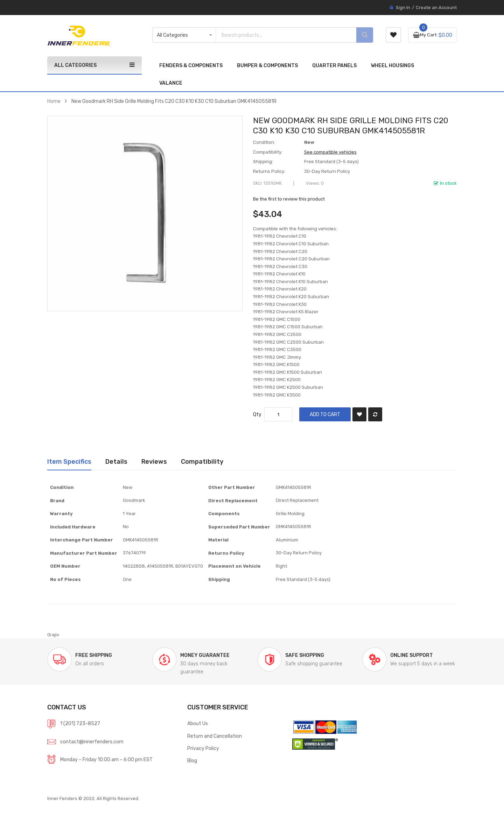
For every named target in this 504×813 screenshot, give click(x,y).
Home (54, 101)
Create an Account (436, 8)
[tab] (69, 462)
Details (116, 461)
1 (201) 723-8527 (80, 723)
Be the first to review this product (289, 199)
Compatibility (202, 461)
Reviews (154, 461)
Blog (192, 761)
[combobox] (280, 35)
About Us (198, 723)
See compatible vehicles (330, 152)
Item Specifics (69, 461)
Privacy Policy (203, 748)
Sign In (403, 8)
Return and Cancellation (215, 736)
